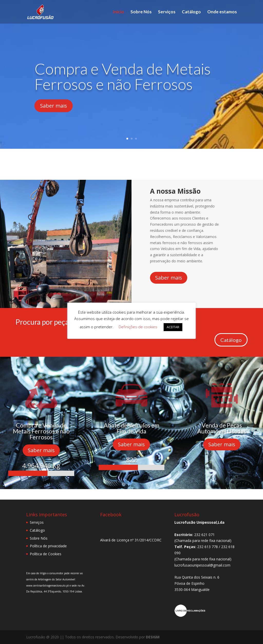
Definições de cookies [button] (138, 327)
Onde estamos (222, 12)
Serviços (167, 12)
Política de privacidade (48, 546)
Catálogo (191, 12)
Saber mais (54, 114)
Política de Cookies (46, 554)
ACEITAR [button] (173, 327)
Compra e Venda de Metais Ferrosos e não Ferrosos (123, 85)
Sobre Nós (141, 12)
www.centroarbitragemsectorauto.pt (48, 586)
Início (118, 12)
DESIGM (153, 637)
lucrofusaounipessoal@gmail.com (202, 565)
